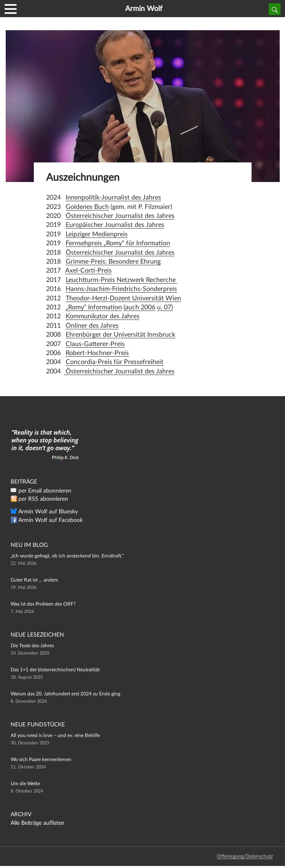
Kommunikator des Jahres (103, 316)
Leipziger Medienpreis (97, 234)
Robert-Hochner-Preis (97, 353)
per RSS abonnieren (43, 499)
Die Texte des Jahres (32, 646)
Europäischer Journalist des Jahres (115, 225)
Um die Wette (25, 784)
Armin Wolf (144, 9)
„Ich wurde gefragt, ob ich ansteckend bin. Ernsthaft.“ (67, 556)
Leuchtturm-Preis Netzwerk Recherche (122, 280)
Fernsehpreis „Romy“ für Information (118, 243)
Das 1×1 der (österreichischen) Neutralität (55, 670)
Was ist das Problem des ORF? (43, 604)
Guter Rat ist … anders (34, 580)
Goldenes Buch (87, 207)
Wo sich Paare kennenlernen (41, 759)
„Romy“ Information (94, 307)
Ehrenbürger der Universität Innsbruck (120, 335)
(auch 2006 (139, 307)
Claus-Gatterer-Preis (95, 344)
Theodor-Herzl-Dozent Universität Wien (123, 298)
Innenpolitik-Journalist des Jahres (113, 198)
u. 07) (165, 307)
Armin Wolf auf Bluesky (48, 512)
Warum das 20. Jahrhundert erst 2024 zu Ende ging (65, 694)
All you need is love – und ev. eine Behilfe (55, 735)
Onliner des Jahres (92, 326)
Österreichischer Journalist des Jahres (120, 216)
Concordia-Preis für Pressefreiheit (115, 362)
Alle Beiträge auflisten (38, 823)
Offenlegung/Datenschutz (245, 856)
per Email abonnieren (45, 491)
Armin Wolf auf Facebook (51, 520)
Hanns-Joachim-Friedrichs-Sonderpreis (121, 289)
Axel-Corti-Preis (88, 271)
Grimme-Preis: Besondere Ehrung (113, 262)
